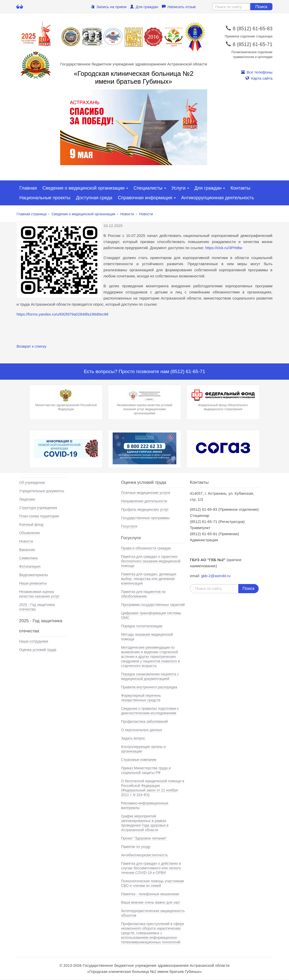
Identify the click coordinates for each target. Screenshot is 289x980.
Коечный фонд (31, 524)
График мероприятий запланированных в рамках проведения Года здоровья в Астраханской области (145, 823)
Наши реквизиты (33, 583)
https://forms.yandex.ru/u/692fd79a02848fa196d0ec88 (62, 314)
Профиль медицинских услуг (145, 509)
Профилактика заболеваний (144, 721)
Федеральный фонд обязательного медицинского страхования (223, 400)
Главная (28, 188)
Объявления (29, 533)
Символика (28, 558)
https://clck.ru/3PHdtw (224, 248)
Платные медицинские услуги (146, 493)
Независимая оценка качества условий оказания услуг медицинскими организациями (144, 402)
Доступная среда (94, 198)
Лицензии (27, 499)
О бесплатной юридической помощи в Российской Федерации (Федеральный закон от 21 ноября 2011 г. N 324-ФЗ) (153, 788)
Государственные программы (145, 518)
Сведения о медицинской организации (84, 188)
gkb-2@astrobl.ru (216, 576)
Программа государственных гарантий (153, 605)
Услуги (179, 188)
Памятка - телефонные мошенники (150, 894)
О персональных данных (142, 730)
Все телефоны (257, 72)
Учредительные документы (42, 491)
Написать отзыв (179, 7)
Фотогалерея (30, 566)
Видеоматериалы (34, 575)
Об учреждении (32, 482)
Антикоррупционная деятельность (218, 198)
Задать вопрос (133, 738)
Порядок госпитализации (142, 626)
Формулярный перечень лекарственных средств (141, 698)
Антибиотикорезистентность (144, 855)
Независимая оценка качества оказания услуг (39, 594)
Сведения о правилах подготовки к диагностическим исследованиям (150, 711)
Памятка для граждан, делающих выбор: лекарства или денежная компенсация (149, 579)
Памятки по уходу (136, 847)
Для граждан (144, 7)
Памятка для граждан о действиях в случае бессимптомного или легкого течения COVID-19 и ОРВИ (151, 868)
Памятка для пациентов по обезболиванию (143, 594)
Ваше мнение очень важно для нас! (151, 902)
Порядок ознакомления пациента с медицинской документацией (150, 676)
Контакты (240, 188)
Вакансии (27, 550)
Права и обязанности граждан (146, 548)
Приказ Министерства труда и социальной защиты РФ (146, 770)
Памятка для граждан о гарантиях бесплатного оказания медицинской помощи (151, 561)
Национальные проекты (45, 198)
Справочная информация (145, 198)
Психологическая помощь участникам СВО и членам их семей (152, 883)
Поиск (261, 7)
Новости (127, 214)
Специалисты (148, 188)
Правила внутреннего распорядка (149, 687)
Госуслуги (129, 526)
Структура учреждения (38, 508)
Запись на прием (109, 7)
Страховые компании (139, 760)
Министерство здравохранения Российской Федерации (66, 400)
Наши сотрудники (34, 641)
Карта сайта (259, 78)
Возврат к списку (31, 346)
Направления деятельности (144, 501)
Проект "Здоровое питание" (144, 838)
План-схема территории (39, 516)
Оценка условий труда (38, 650)
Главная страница (32, 214)
